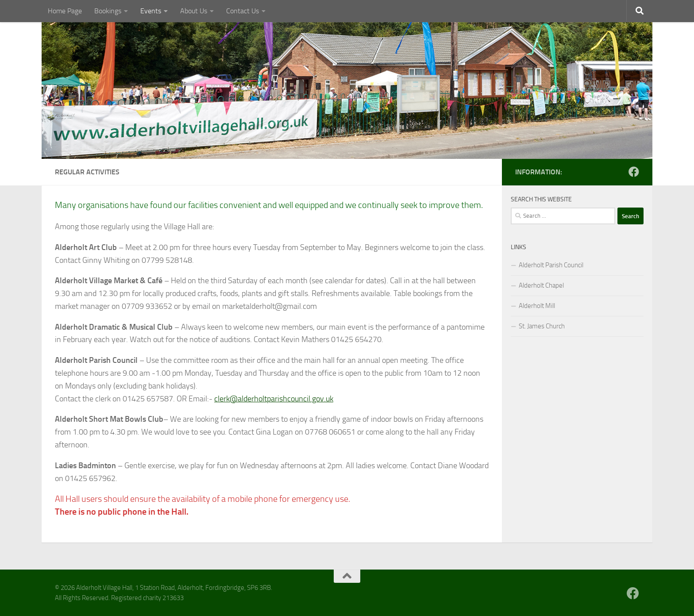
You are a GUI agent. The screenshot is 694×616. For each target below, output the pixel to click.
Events (151, 11)
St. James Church (542, 326)
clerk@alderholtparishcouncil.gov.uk (274, 399)
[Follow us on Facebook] (634, 172)
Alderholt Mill (537, 306)
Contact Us (243, 11)
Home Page (65, 11)
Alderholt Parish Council (551, 265)
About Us (194, 11)
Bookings (108, 11)
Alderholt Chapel (541, 285)
